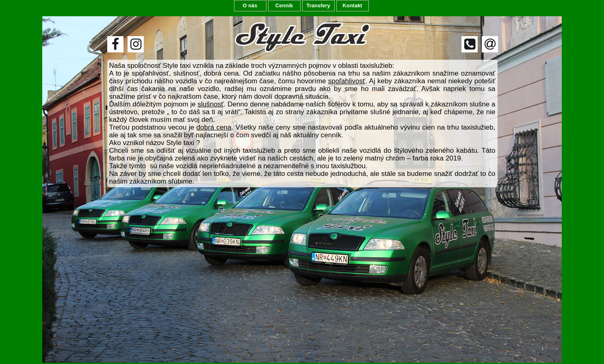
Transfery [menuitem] (318, 5)
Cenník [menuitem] (284, 5)
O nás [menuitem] (250, 5)
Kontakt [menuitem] (352, 5)
